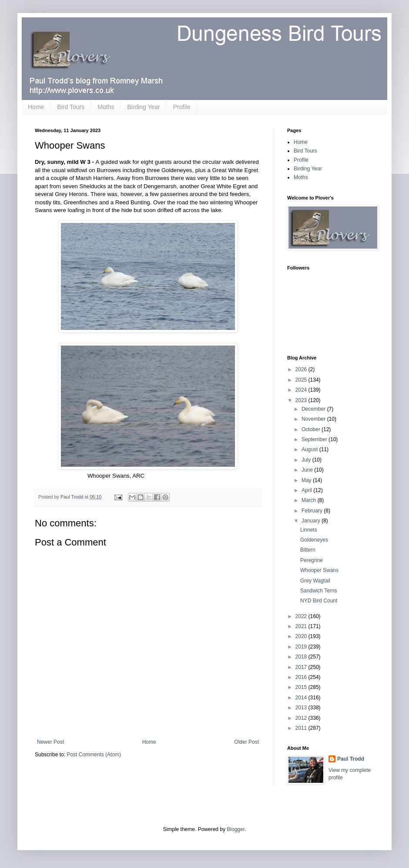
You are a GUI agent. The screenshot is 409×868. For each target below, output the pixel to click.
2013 (302, 708)
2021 (302, 626)
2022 (302, 616)
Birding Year (144, 107)
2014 (302, 698)
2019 (302, 647)
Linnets (309, 530)
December (314, 409)
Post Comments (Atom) (94, 755)
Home (36, 107)
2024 (302, 390)
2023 (302, 400)
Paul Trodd (351, 759)
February (313, 511)
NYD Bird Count (319, 601)
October (312, 429)
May (307, 480)
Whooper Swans (319, 570)
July (307, 460)
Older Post (246, 742)
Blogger (236, 829)
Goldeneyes (314, 540)
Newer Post (50, 742)
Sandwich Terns (319, 591)
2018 (302, 657)
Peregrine (312, 560)
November (314, 419)
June (308, 470)
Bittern (308, 550)
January (312, 521)
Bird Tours (71, 107)
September (315, 439)
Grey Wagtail (315, 581)
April (307, 490)
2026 (302, 369)
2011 (302, 728)
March (310, 500)
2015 (302, 687)
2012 (302, 718)
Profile (182, 107)
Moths (106, 107)
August (310, 449)
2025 (302, 380)
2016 (302, 677)
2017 (302, 667)
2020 (302, 636)
